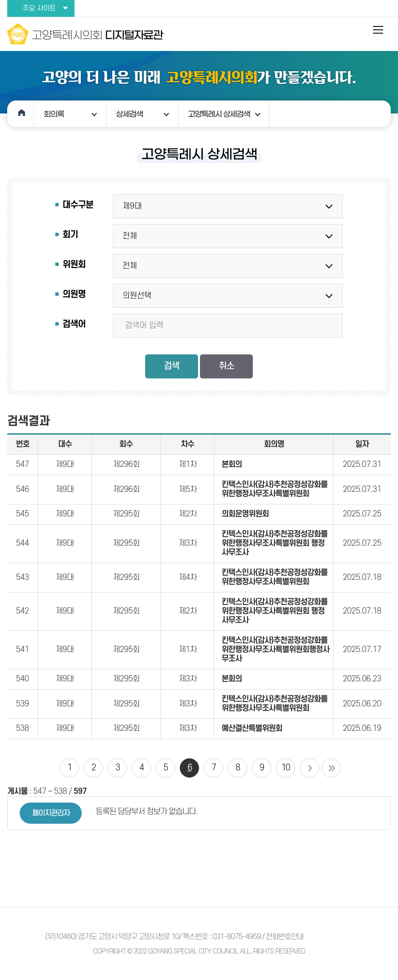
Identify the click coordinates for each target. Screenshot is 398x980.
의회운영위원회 (245, 514)
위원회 (74, 265)
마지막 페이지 (331, 768)
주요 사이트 (39, 8)
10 (286, 768)
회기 (70, 235)
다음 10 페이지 (310, 768)
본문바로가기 (0, 0)
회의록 (54, 114)
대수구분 (78, 205)
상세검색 (129, 114)
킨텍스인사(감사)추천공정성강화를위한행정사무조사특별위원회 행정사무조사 (274, 543)
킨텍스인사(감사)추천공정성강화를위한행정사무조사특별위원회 (274, 489)
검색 (172, 366)
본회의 (232, 465)
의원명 (74, 295)
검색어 (74, 324)
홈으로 (21, 114)
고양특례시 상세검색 (219, 114)
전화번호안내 (285, 937)
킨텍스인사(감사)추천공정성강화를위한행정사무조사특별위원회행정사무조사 (275, 650)
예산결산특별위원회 (252, 729)
